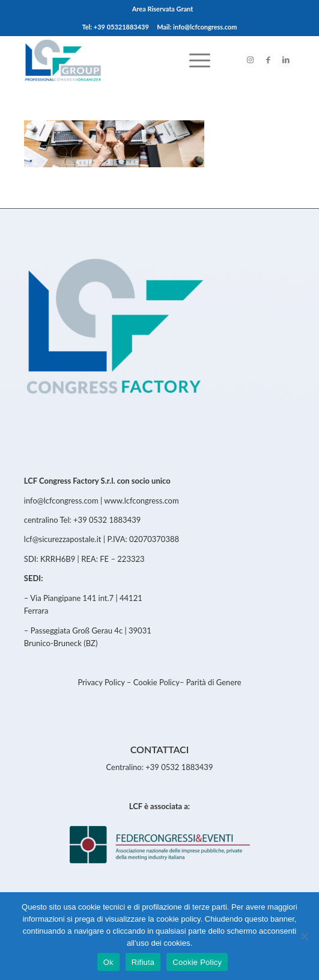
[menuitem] (163, 9)
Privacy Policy (102, 682)
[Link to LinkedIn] (286, 60)
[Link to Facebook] (268, 60)
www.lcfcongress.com (141, 501)
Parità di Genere (214, 682)
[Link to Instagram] (250, 60)
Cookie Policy (156, 682)
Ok (108, 962)
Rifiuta (143, 962)
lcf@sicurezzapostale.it (63, 539)
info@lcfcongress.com (61, 501)
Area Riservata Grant (163, 9)
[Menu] (194, 60)
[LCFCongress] (132, 60)
